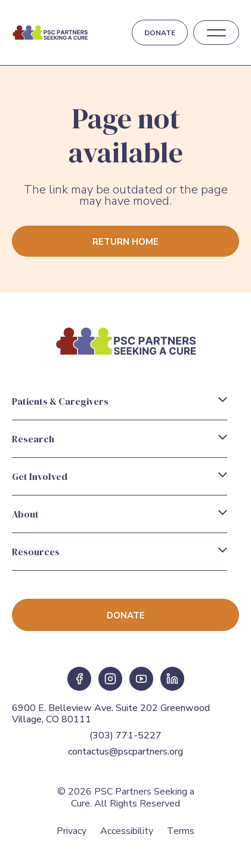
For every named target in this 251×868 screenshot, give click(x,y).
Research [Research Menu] (33, 439)
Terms (181, 831)
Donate (160, 33)
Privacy (72, 831)
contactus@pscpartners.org (125, 752)
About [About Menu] (25, 514)
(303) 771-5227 (125, 735)
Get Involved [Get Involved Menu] (40, 476)
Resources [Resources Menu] (36, 552)
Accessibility (127, 831)
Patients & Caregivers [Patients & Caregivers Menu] (60, 401)
